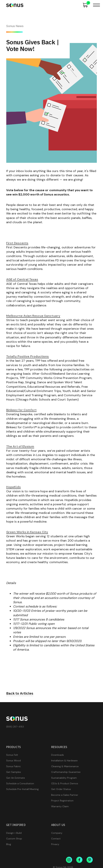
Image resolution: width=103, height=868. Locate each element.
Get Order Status (61, 789)
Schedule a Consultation (20, 784)
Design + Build (14, 833)
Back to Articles (20, 693)
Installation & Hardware (64, 761)
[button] (96, 5)
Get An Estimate (16, 778)
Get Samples (14, 772)
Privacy (55, 844)
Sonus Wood (13, 761)
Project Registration (62, 801)
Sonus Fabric (13, 766)
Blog (9, 844)
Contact (56, 839)
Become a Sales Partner (65, 795)
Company (57, 833)
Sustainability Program (64, 778)
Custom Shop (14, 839)
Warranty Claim (60, 806)
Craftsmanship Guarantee (66, 772)
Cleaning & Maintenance (65, 766)
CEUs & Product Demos (65, 784)
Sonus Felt (12, 755)
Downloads (58, 755)
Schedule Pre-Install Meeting (22, 789)
